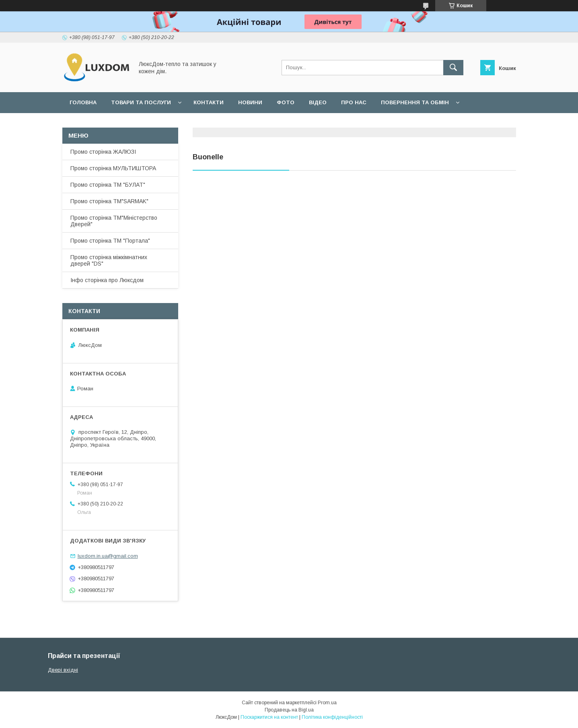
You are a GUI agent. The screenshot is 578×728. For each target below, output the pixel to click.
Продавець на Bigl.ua (289, 710)
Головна (83, 102)
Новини (250, 102)
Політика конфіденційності (332, 717)
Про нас (354, 102)
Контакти (209, 102)
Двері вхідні (63, 670)
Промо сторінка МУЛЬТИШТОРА (113, 168)
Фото (286, 102)
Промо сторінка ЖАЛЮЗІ (103, 152)
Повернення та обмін (415, 102)
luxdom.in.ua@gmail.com (108, 556)
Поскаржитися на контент (269, 717)
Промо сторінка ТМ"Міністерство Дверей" (114, 221)
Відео (318, 102)
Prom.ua (327, 703)
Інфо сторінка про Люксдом (107, 280)
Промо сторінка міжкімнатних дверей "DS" (109, 260)
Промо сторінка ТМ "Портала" (110, 241)
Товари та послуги (141, 102)
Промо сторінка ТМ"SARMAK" (109, 201)
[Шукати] (453, 68)
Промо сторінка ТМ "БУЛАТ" (108, 185)
